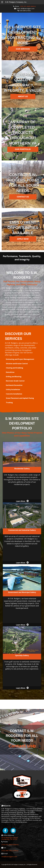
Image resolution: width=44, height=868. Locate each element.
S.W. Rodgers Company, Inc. (16, 2)
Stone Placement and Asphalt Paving (20, 398)
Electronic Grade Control (15, 381)
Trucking (9, 403)
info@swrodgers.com (27, 8)
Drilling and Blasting (14, 377)
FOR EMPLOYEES (25, 11)
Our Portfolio (23, 149)
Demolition (10, 372)
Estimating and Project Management (20, 359)
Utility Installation (13, 389)
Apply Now (23, 239)
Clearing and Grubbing (14, 368)
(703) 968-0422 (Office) (10, 851)
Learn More (21, 501)
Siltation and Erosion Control (17, 364)
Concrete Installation (14, 394)
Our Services (23, 49)
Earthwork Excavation (14, 385)
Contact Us (23, 197)
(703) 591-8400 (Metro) (28, 6)
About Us (23, 96)
